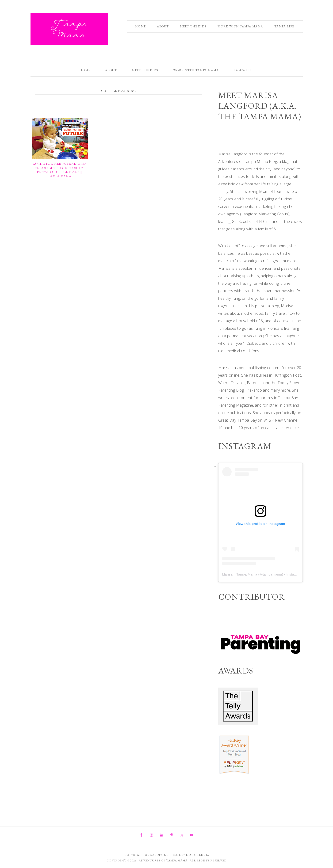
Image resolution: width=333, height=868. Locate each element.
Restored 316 (197, 855)
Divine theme (169, 855)
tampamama (272, 574)
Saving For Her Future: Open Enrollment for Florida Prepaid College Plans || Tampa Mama (60, 170)
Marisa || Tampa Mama (240, 574)
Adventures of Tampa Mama (69, 29)
